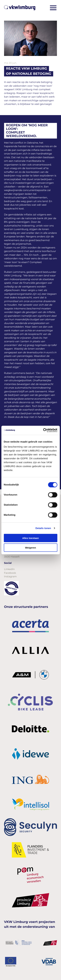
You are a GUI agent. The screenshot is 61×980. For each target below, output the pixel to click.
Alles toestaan (31, 538)
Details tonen (43, 528)
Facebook (10, 573)
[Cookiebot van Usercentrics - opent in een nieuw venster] (43, 430)
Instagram (10, 576)
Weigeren (30, 547)
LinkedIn (9, 569)
